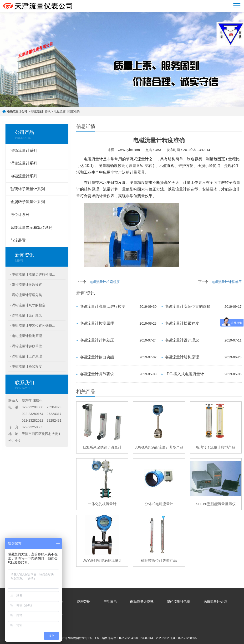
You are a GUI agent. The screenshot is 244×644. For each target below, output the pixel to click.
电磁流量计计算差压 (227, 282)
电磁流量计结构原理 (182, 357)
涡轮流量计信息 (178, 602)
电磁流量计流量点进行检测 (102, 306)
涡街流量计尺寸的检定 (29, 305)
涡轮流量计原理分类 (27, 295)
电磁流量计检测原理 (27, 336)
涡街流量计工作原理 (27, 356)
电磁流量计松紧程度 (27, 366)
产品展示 (110, 602)
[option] (122, 59)
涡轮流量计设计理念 (27, 315)
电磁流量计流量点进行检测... (33, 274)
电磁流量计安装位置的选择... (33, 326)
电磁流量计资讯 (41, 112)
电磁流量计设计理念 (182, 340)
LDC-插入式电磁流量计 (184, 374)
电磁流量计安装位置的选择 (188, 306)
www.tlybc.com (129, 150)
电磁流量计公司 (17, 112)
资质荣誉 (83, 602)
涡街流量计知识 (215, 602)
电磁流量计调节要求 (97, 374)
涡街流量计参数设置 (27, 285)
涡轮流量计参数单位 (27, 346)
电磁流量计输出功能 (97, 357)
